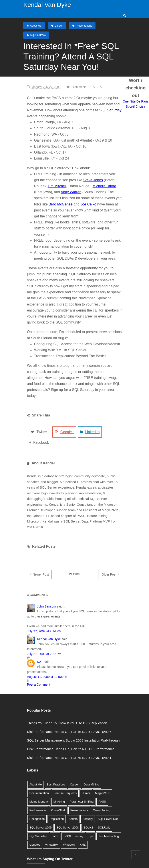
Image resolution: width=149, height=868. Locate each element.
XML (103, 793)
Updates (56, 793)
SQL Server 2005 (77, 775)
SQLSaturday (112, 26)
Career (58, 26)
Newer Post (36, 536)
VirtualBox (73, 793)
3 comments (74, 78)
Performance (74, 758)
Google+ (61, 399)
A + (91, 78)
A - (98, 78)
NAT (35, 623)
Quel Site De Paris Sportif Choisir (138, 98)
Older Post (113, 536)
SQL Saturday (87, 101)
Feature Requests (36, 750)
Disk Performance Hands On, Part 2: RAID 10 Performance (66, 705)
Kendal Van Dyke (46, 5)
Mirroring (116, 750)
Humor (57, 750)
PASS (57, 758)
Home (77, 535)
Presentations (83, 26)
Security (30, 775)
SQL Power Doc (50, 775)
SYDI (82, 784)
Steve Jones (77, 171)
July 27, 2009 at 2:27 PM (40, 615)
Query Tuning (56, 767)
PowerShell (95, 758)
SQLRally (45, 784)
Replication (97, 767)
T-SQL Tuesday (100, 784)
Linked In (88, 399)
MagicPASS (74, 750)
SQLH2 (30, 784)
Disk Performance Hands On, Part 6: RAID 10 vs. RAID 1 (65, 714)
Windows (90, 793)
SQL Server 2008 (104, 775)
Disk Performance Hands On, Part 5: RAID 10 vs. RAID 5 (65, 688)
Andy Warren (40, 183)
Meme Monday (96, 750)
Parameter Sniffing (37, 758)
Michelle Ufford (79, 177)
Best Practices (51, 741)
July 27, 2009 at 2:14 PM (40, 593)
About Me (35, 26)
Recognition (77, 767)
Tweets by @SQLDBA (39, 820)
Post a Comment (34, 641)
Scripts (113, 767)
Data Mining (87, 741)
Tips (117, 784)
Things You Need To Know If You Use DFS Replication (63, 680)
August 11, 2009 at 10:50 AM (43, 633)
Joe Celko (37, 195)
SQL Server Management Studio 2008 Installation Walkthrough (69, 697)
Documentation (109, 741)
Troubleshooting (35, 793)
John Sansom (42, 568)
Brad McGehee (103, 189)
